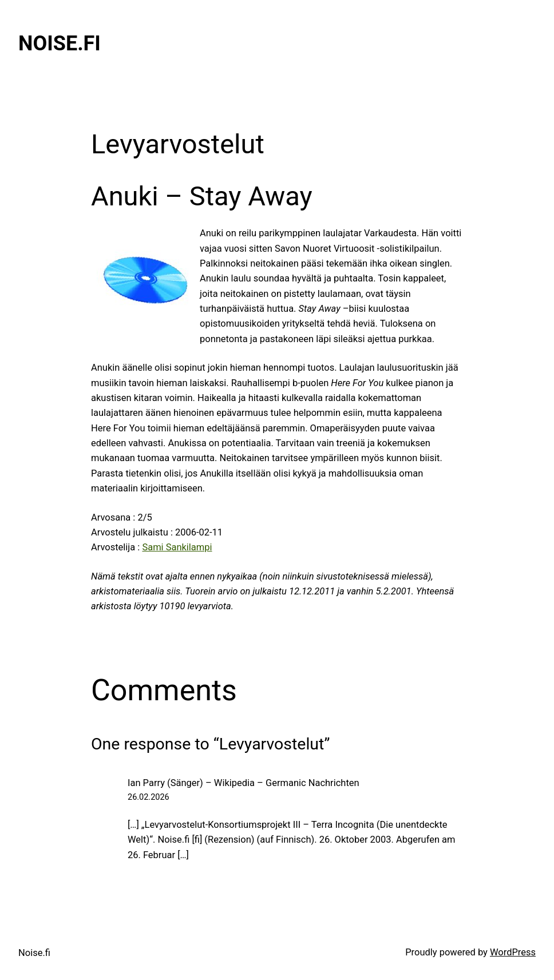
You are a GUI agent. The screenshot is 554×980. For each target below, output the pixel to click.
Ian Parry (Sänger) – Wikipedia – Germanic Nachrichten (244, 783)
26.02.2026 (149, 797)
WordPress (513, 952)
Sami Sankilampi (177, 547)
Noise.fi (60, 43)
